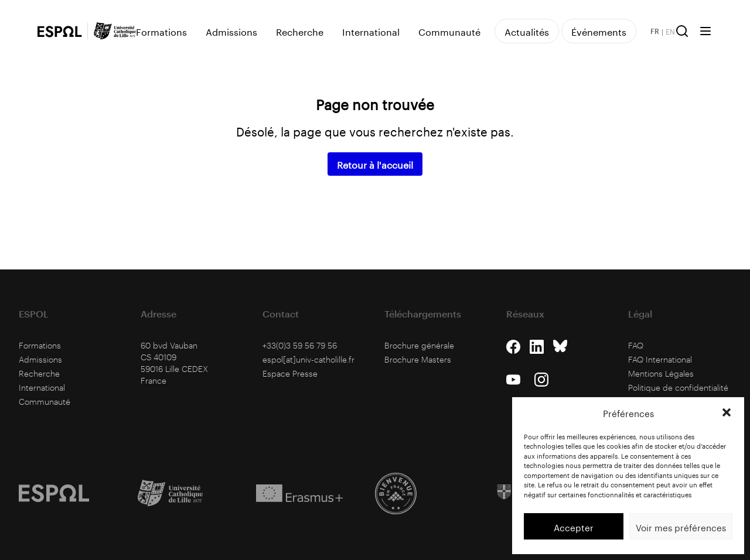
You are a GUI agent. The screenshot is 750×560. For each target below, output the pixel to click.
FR (655, 31)
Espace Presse (290, 373)
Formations (161, 31)
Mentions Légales (661, 373)
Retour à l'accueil (375, 164)
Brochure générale (419, 345)
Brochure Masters (418, 359)
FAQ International (660, 359)
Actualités (527, 31)
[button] (727, 412)
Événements (599, 31)
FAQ (636, 345)
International (371, 31)
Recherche (300, 31)
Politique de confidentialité (678, 387)
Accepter (574, 527)
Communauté (449, 31)
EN (670, 31)
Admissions (231, 31)
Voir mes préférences (681, 527)
